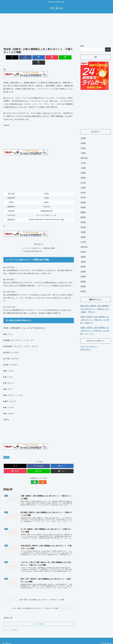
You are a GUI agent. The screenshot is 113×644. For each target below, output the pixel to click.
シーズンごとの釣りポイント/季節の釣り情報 (39, 243)
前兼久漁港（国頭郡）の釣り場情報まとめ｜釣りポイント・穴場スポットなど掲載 (95, 309)
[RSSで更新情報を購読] (41, 477)
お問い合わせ (85, 350)
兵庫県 (6, 452)
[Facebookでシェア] (21, 57)
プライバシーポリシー (89, 347)
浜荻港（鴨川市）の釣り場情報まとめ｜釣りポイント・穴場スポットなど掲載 (95, 320)
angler (87, 323)
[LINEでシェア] (56, 57)
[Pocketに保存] (45, 57)
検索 (82, 46)
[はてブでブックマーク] (33, 57)
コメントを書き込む (39, 619)
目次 (36, 239)
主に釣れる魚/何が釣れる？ (33, 246)
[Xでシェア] (9, 57)
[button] (68, 57)
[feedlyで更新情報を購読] (36, 477)
